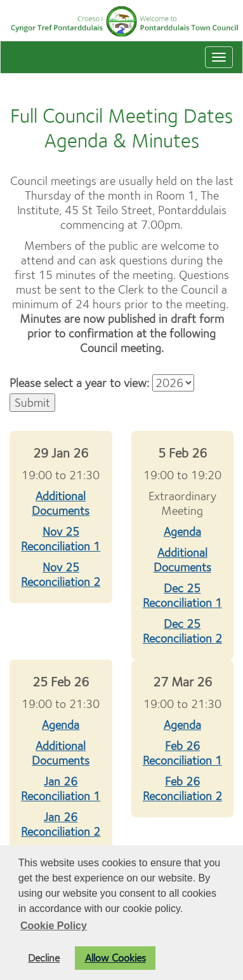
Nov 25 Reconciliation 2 (61, 575)
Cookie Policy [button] (54, 926)
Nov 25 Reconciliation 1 (61, 539)
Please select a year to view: (79, 383)
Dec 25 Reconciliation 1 (182, 595)
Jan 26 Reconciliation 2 (61, 824)
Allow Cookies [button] (115, 958)
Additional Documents (61, 503)
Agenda (182, 532)
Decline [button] (44, 958)
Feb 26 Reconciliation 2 (182, 789)
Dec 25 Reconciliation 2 (182, 631)
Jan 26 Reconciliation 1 (61, 789)
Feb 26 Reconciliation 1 (182, 753)
